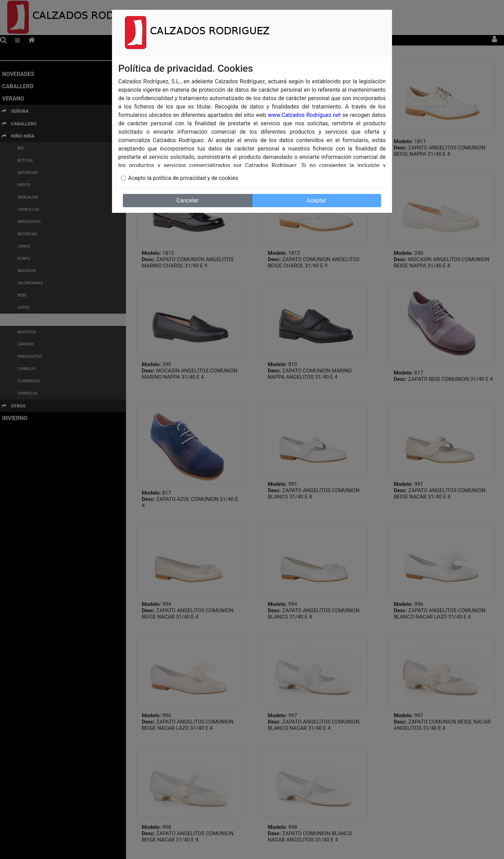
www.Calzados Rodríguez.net (304, 115)
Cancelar (187, 200)
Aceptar (316, 200)
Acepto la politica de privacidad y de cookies (183, 178)
